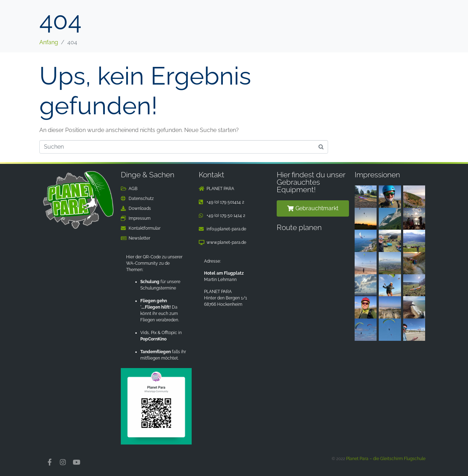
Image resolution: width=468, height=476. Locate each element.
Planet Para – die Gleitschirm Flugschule (386, 459)
